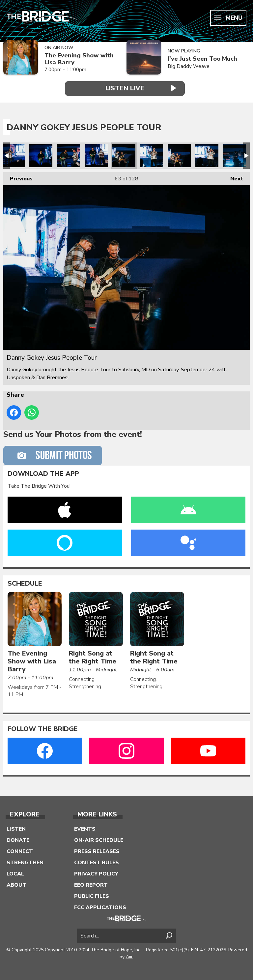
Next (233, 177)
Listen (16, 829)
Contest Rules (97, 863)
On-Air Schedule (99, 840)
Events (85, 829)
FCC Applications (100, 907)
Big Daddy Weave (189, 66)
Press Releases (97, 851)
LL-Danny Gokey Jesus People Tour (13, 156)
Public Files (92, 896)
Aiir (129, 957)
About (16, 885)
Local (15, 874)
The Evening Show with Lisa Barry (79, 59)
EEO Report (91, 885)
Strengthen (25, 863)
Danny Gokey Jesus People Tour (41, 156)
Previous (18, 177)
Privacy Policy (96, 874)
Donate (18, 840)
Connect (20, 851)
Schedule (25, 584)
